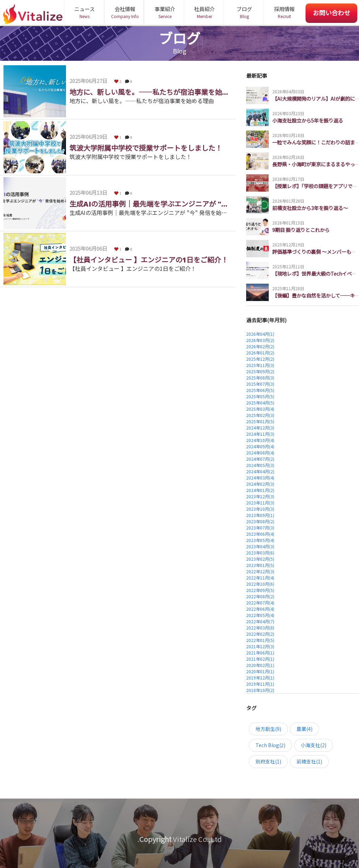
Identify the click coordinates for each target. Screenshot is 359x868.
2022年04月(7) (260, 621)
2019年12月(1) (260, 678)
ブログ (244, 12)
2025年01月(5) (260, 421)
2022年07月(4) (260, 603)
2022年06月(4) (260, 609)
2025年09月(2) (260, 371)
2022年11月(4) (260, 578)
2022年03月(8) (260, 628)
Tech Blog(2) (270, 745)
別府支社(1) (268, 761)
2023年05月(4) (260, 540)
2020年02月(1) (260, 665)
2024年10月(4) (260, 440)
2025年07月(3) (260, 384)
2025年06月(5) (260, 390)
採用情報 (284, 12)
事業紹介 (165, 12)
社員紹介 (204, 12)
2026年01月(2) (260, 353)
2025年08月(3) (260, 378)
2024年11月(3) (260, 434)
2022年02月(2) (260, 634)
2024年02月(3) (260, 484)
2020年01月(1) (260, 671)
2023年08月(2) (260, 521)
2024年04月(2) (260, 471)
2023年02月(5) (260, 559)
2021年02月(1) (260, 659)
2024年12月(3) (260, 428)
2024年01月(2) (260, 490)
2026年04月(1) (260, 334)
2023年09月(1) (260, 515)
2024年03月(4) (260, 478)
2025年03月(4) (260, 409)
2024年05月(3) (260, 465)
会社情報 (125, 12)
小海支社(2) (314, 745)
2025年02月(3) (260, 415)
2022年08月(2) (260, 596)
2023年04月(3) (260, 546)
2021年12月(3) (260, 646)
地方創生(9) (268, 729)
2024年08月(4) (260, 453)
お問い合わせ (332, 12)
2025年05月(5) (260, 396)
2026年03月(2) (260, 340)
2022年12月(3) (260, 571)
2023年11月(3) (260, 503)
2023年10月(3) (260, 509)
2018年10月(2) (260, 690)
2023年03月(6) (260, 553)
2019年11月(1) (260, 684)
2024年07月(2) (260, 459)
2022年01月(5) (260, 640)
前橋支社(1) (309, 761)
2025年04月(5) (260, 403)
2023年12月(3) (260, 496)
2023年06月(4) (260, 534)
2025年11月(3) (260, 365)
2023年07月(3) (260, 528)
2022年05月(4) (260, 615)
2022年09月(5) (260, 590)
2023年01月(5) (260, 565)
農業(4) (304, 729)
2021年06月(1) (260, 653)
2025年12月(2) (260, 359)
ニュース (85, 12)
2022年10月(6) (260, 584)
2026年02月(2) (260, 346)
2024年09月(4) (260, 446)
